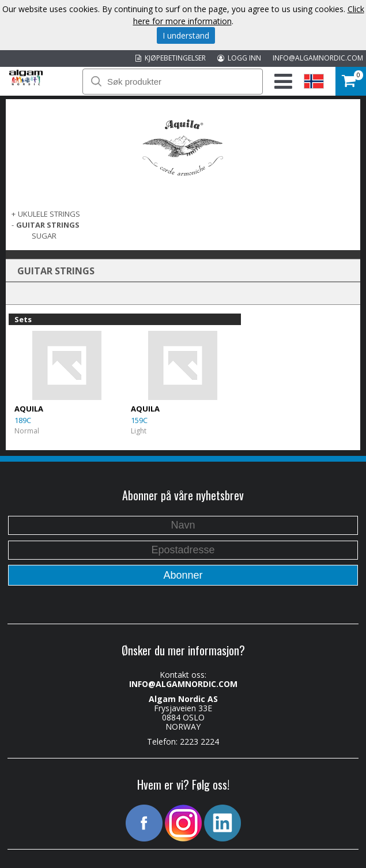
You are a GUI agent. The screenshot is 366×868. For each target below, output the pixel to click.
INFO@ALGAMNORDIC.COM (318, 58)
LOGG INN (239, 58)
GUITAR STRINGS (48, 225)
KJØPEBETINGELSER (171, 58)
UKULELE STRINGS (49, 214)
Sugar (44, 236)
